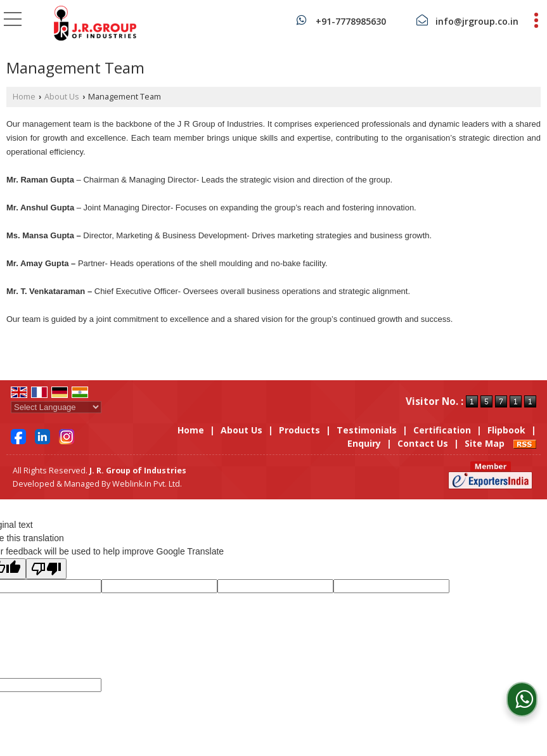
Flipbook (506, 430)
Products (299, 430)
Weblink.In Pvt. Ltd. (147, 484)
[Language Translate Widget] (56, 407)
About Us (62, 97)
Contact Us (423, 443)
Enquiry (364, 443)
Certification (442, 430)
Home (24, 97)
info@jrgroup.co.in (477, 21)
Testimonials (367, 430)
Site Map (485, 443)
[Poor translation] (46, 569)
